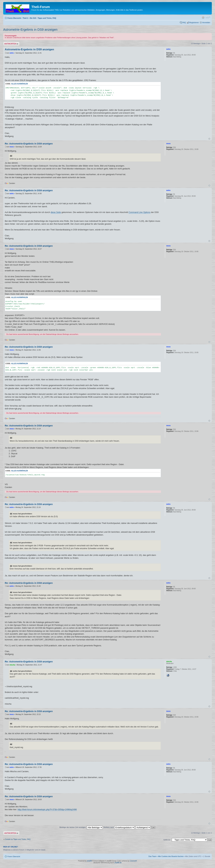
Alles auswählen (19, 84)
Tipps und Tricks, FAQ (47, 18)
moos (12, 147)
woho (12, 53)
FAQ (184, 23)
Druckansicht (203, 17)
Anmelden (206, 23)
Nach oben (209, 139)
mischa (12, 665)
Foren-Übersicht (14, 18)
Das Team (152, 856)
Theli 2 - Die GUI (29, 18)
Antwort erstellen (11, 44)
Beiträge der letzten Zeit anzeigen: (81, 827)
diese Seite (56, 212)
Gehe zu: (167, 840)
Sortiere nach (119, 827)
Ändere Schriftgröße (208, 17)
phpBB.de (118, 863)
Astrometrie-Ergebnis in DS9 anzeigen (30, 30)
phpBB (89, 861)
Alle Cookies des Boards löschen (171, 856)
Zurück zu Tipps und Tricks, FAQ (18, 839)
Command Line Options (139, 212)
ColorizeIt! (133, 861)
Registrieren (194, 23)
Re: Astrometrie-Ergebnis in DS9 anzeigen (29, 144)
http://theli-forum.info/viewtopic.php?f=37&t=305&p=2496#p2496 (47, 809)
